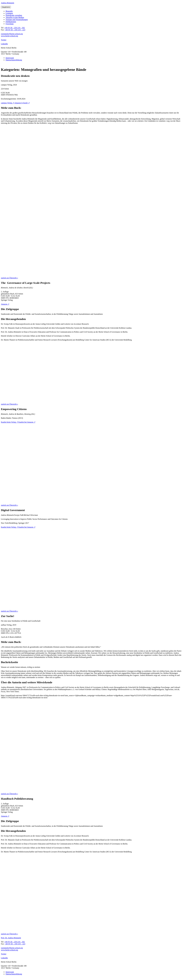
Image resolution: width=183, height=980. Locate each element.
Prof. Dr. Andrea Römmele (11, 938)
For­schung (10, 24)
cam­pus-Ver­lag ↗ (8, 103)
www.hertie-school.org (9, 36)
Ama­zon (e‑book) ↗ (22, 103)
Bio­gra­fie (9, 11)
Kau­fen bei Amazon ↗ (27, 422)
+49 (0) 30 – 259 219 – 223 (15, 30)
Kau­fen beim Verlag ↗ (10, 422)
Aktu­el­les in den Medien (15, 17)
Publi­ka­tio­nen (11, 22)
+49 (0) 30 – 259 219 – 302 (15, 28)
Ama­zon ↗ (5, 304)
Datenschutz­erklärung (14, 60)
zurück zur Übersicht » (9, 278)
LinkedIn (4, 44)
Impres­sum (10, 58)
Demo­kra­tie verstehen (14, 15)
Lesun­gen (9, 13)
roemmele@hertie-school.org (12, 34)
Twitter (4, 40)
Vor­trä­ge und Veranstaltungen (17, 20)
